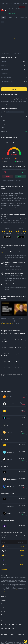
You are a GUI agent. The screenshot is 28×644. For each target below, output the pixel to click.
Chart (4, 18)
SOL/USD (22, 584)
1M (9, 22)
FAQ (21, 18)
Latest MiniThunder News (9, 213)
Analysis (10, 18)
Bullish (20, 176)
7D (6, 22)
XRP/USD (22, 588)
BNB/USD (22, 579)
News (16, 18)
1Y (16, 22)
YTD (19, 22)
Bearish (8, 176)
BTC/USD (22, 570)
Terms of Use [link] (19, 614)
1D (3, 22)
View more (4, 593)
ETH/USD (22, 575)
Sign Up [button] (14, 89)
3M (13, 22)
